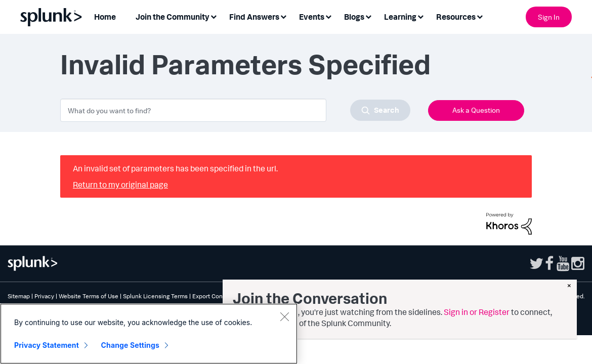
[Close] (284, 316)
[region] (149, 334)
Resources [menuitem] (456, 17)
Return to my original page (120, 185)
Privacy (44, 296)
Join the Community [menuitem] (173, 17)
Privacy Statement (47, 345)
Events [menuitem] (312, 17)
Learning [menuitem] (400, 17)
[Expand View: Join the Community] (214, 16)
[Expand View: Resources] (480, 16)
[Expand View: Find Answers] (283, 16)
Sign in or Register (477, 312)
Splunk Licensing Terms (155, 296)
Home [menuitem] (105, 17)
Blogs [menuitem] (354, 17)
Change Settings (130, 345)
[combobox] (235, 110)
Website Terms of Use (89, 296)
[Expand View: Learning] (420, 16)
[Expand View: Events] (328, 16)
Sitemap (19, 296)
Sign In (549, 17)
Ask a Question (476, 110)
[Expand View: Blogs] (368, 16)
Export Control (212, 296)
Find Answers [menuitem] (254, 17)
